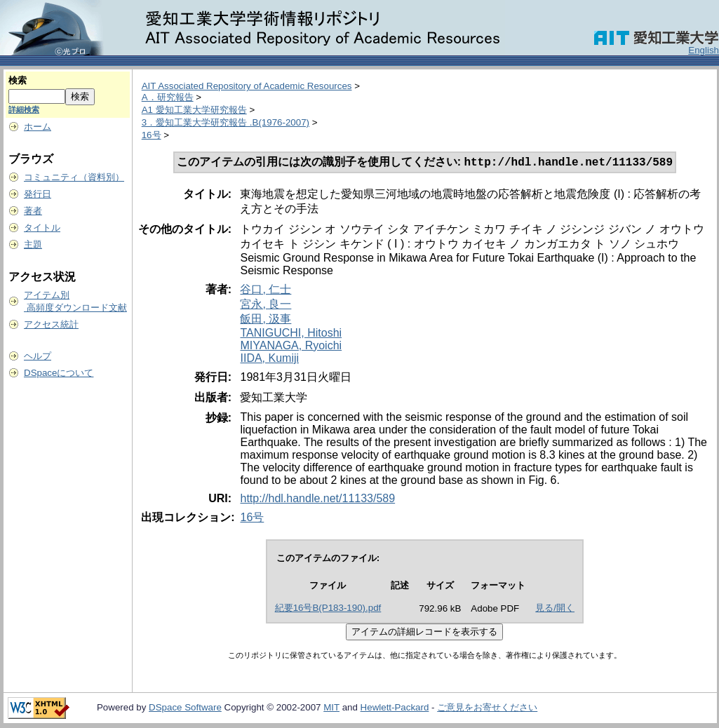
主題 (33, 244)
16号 (152, 135)
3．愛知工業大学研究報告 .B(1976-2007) (226, 122)
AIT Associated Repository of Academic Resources (247, 86)
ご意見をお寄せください (487, 709)
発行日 (38, 194)
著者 (33, 211)
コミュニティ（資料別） (74, 177)
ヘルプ (38, 356)
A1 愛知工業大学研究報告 (194, 110)
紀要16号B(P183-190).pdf (328, 609)
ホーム (38, 127)
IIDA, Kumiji (269, 359)
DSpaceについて (59, 373)
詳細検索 (24, 109)
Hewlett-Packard (395, 709)
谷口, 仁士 (266, 291)
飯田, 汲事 (266, 320)
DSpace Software (185, 709)
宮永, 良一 (266, 305)
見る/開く (555, 609)
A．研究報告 (168, 97)
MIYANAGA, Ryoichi (291, 347)
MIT (331, 709)
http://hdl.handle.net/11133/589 (317, 500)
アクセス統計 (51, 324)
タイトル (42, 228)
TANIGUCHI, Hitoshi (291, 334)
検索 (18, 80)
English (704, 50)
